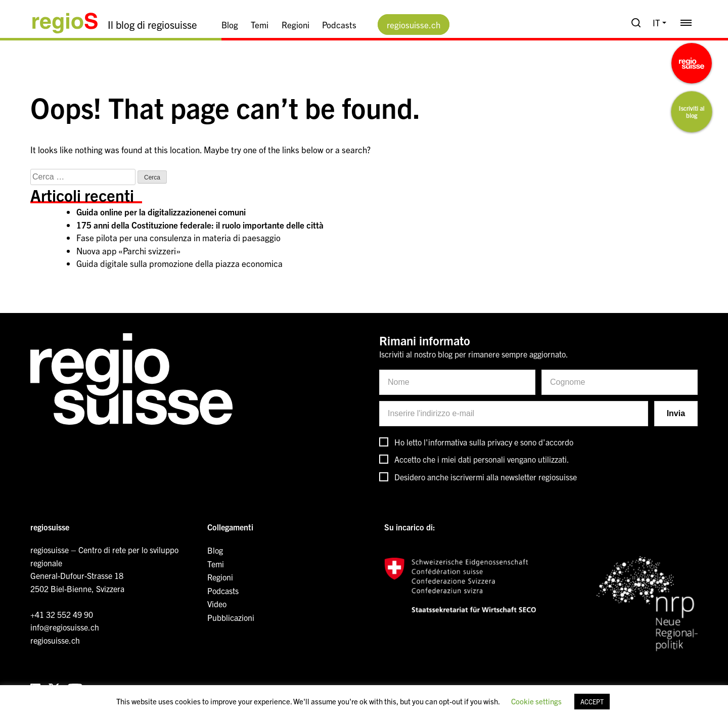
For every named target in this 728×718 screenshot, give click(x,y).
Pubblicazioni (231, 617)
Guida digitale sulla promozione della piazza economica (179, 263)
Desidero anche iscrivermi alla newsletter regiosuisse (486, 477)
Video (217, 604)
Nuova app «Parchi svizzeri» (128, 251)
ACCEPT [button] (592, 702)
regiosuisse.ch (414, 25)
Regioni (295, 25)
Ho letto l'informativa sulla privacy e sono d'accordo (484, 442)
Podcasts (339, 25)
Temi (260, 25)
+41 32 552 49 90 (62, 614)
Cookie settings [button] (536, 701)
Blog (230, 25)
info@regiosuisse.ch (65, 627)
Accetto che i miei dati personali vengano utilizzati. (482, 459)
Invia (676, 413)
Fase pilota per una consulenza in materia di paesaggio (178, 237)
